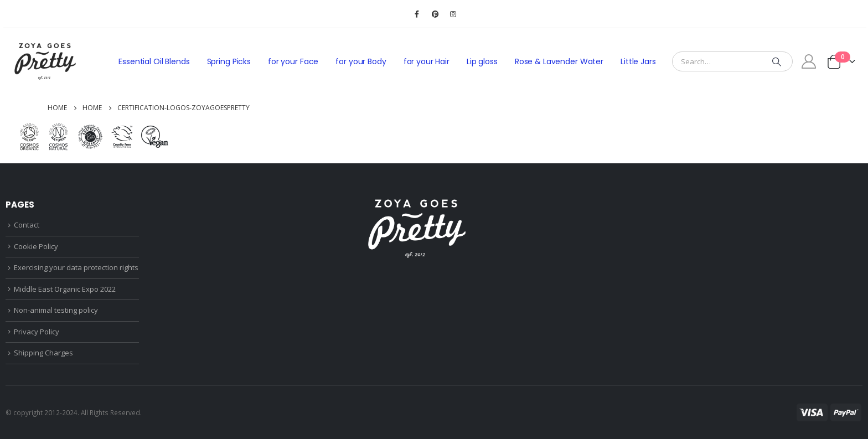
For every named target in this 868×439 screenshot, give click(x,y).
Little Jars (638, 61)
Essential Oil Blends (154, 61)
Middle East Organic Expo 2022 (65, 289)
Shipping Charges (43, 353)
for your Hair (427, 61)
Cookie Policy (36, 246)
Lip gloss (482, 61)
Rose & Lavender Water (559, 61)
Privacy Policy (37, 332)
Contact (27, 225)
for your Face (293, 61)
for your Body (361, 61)
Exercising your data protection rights (76, 267)
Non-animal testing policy (56, 310)
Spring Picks (229, 61)
